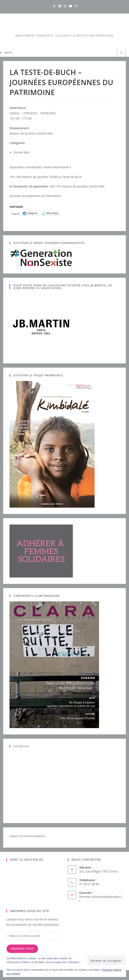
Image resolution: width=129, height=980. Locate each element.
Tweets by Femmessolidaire (27, 836)
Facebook (21, 746)
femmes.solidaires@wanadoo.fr (100, 899)
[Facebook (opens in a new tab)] (60, 6)
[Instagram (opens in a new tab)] (65, 6)
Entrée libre (22, 152)
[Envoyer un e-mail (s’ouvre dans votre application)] (76, 6)
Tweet (15, 213)
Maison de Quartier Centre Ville (31, 133)
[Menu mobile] (6, 53)
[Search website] (121, 53)
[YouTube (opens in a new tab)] (71, 6)
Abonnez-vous (22, 949)
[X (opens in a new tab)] (54, 6)
